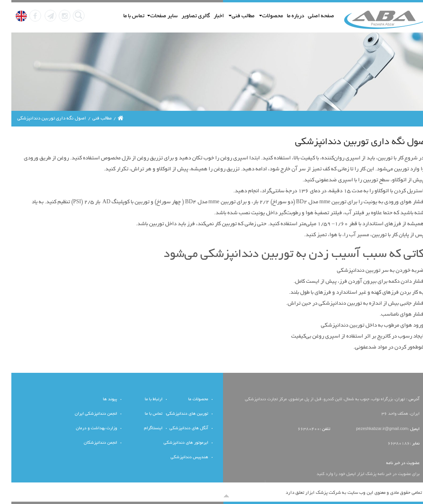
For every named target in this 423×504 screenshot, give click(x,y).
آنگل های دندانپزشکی (177, 429)
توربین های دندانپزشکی (176, 414)
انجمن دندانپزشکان (89, 443)
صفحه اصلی (310, 16)
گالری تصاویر (184, 16)
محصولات (260, 16)
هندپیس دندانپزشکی (178, 458)
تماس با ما (122, 16)
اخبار (207, 16)
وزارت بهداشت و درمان (85, 429)
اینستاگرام (142, 429)
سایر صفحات (151, 16)
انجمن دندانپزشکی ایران (85, 414)
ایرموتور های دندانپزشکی (175, 443)
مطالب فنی (230, 16)
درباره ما (284, 16)
